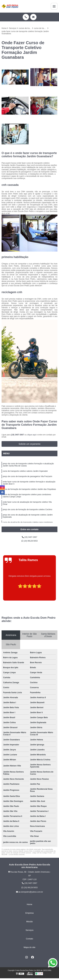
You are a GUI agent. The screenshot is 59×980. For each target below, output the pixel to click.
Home (29, 904)
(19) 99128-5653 (29, 541)
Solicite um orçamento (29, 444)
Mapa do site (29, 947)
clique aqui (32, 435)
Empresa (29, 913)
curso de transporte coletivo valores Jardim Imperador (25, 471)
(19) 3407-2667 (18, 435)
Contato (30, 939)
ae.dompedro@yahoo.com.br (29, 892)
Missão (29, 922)
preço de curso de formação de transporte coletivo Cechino (27, 510)
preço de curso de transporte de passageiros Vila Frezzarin (27, 476)
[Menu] (54, 6)
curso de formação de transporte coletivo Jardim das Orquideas (29, 489)
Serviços (30, 930)
